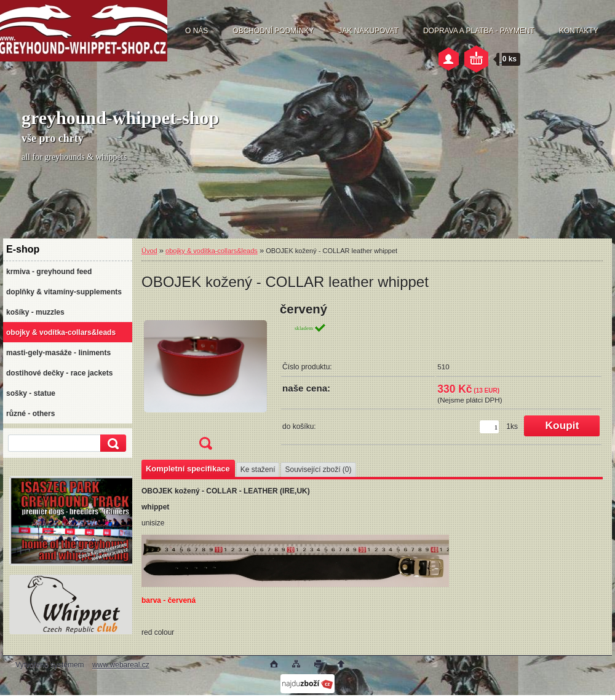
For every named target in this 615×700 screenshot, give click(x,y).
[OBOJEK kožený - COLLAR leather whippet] (205, 380)
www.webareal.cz (121, 665)
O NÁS (196, 31)
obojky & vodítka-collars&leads (212, 251)
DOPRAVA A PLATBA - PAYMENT (479, 31)
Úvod (149, 251)
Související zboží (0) (318, 470)
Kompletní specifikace (188, 469)
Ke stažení (258, 470)
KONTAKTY (579, 31)
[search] (111, 443)
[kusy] (489, 427)
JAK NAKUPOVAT (368, 31)
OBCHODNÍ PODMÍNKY (273, 31)
